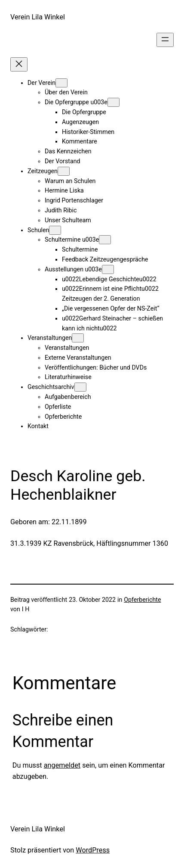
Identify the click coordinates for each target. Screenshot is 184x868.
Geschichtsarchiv (51, 387)
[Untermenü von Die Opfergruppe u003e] (113, 102)
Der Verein (41, 83)
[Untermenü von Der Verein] (61, 83)
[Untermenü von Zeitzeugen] (64, 171)
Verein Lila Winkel (38, 17)
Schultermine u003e (72, 240)
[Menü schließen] (19, 64)
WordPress (93, 850)
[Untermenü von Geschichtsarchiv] (80, 387)
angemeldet (62, 765)
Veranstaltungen (50, 338)
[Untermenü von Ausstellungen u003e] (108, 269)
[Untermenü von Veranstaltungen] (78, 338)
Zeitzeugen (43, 171)
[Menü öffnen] (165, 40)
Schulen (38, 230)
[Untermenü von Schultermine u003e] (105, 240)
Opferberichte (142, 600)
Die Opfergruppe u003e (76, 102)
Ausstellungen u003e (73, 269)
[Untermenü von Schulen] (55, 230)
